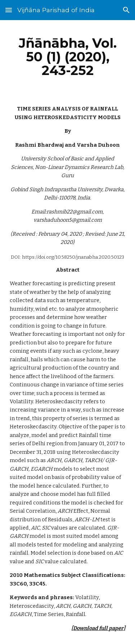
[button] (9, 10)
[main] (68, 57)
